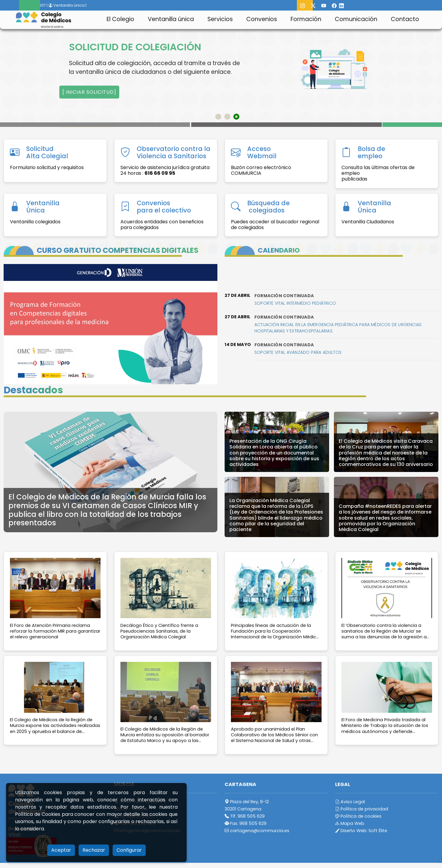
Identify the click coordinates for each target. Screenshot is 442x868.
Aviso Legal (350, 802)
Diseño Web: (361, 831)
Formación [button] (306, 19)
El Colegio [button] (120, 19)
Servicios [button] (220, 19)
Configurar (129, 850)
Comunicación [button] (356, 19)
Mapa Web (350, 823)
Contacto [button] (405, 19)
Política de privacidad (362, 809)
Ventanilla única (171, 19)
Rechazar (94, 850)
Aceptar (61, 850)
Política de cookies (358, 816)
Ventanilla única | (67, 5)
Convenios (262, 19)
